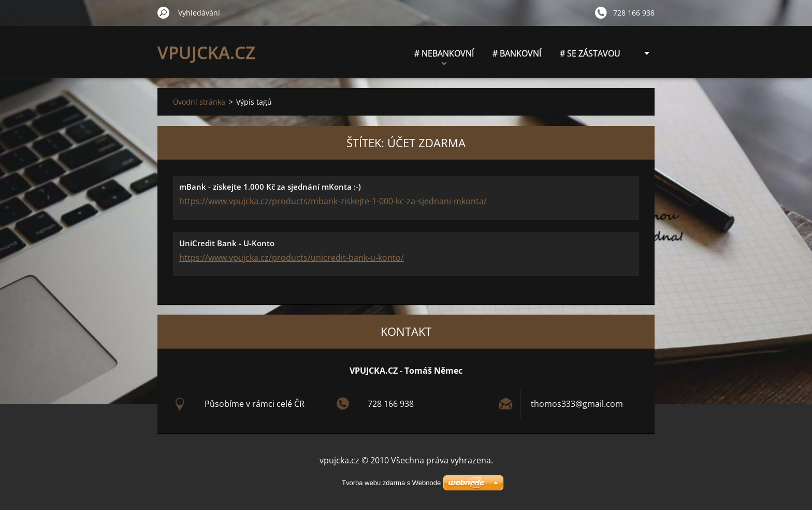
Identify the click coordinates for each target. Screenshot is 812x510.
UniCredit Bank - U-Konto (227, 243)
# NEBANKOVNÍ (444, 56)
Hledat (164, 12)
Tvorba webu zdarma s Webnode (391, 483)
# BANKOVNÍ (517, 53)
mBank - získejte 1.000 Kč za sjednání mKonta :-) (270, 187)
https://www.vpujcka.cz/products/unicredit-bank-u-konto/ (292, 258)
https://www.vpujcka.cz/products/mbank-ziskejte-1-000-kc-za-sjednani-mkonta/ (333, 201)
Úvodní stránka (199, 102)
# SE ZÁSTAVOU (590, 53)
